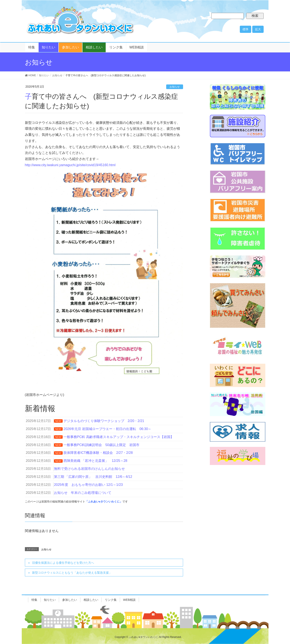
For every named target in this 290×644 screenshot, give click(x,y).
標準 (245, 29)
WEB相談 (129, 600)
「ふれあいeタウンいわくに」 (104, 502)
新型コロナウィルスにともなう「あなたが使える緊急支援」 (72, 573)
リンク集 (111, 600)
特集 (34, 600)
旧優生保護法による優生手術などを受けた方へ (63, 563)
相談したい (91, 600)
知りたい (50, 600)
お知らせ (175, 87)
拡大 (258, 29)
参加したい (70, 600)
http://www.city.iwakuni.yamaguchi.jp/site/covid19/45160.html (70, 165)
